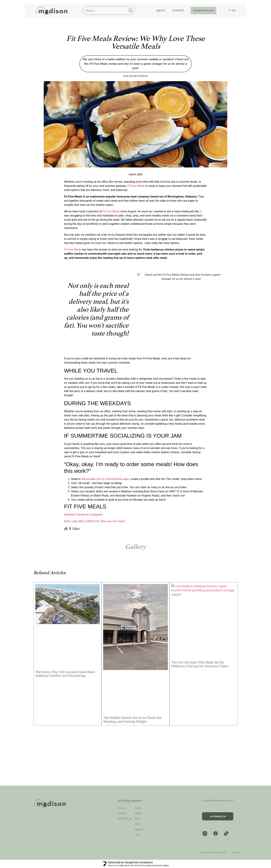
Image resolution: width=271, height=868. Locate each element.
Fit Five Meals (136, 186)
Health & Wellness (139, 76)
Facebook (82, 515)
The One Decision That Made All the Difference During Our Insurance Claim (200, 664)
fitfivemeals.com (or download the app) (105, 479)
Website (69, 515)
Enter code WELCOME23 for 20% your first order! (95, 521)
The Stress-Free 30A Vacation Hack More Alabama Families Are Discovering (65, 674)
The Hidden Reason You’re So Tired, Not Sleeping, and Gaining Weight (132, 720)
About (161, 11)
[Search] (131, 11)
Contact (178, 11)
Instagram (97, 515)
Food (126, 76)
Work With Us (204, 11)
